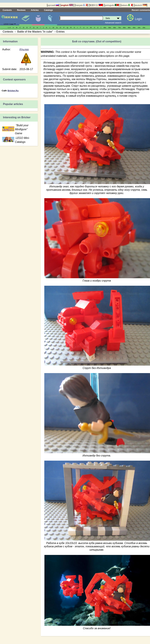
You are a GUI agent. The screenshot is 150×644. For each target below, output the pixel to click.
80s (124, 27)
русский (53, 5)
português (112, 5)
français (81, 5)
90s (129, 27)
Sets (25, 19)
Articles (35, 10)
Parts (51, 19)
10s (139, 27)
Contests (7, 10)
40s (105, 27)
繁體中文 (96, 5)
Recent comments (141, 10)
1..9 (9, 27)
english (67, 5)
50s (110, 27)
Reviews (21, 10)
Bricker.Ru (13, 91)
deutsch (141, 5)
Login (138, 19)
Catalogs (48, 10)
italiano (127, 5)
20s (144, 27)
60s (115, 27)
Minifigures (38, 19)
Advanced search (113, 23)
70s (119, 27)
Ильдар (24, 49)
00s (134, 27)
